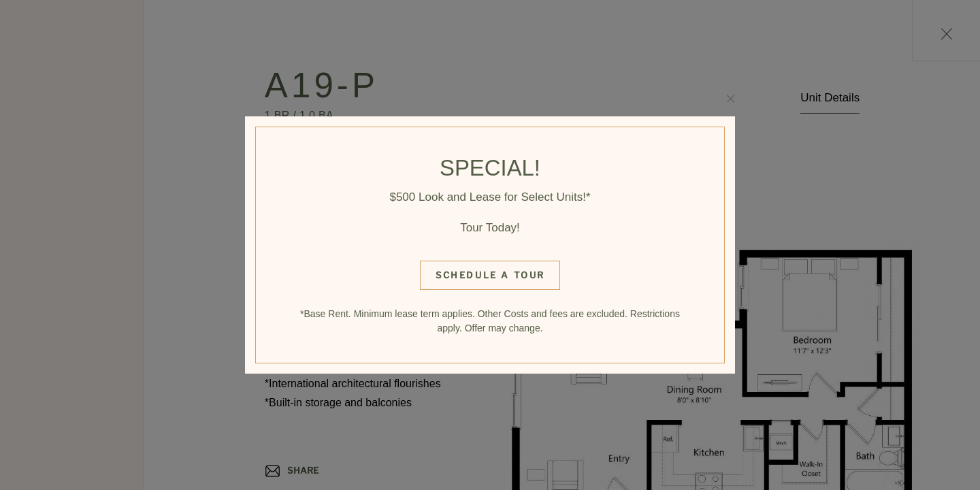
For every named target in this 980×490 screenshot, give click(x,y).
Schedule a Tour (490, 275)
